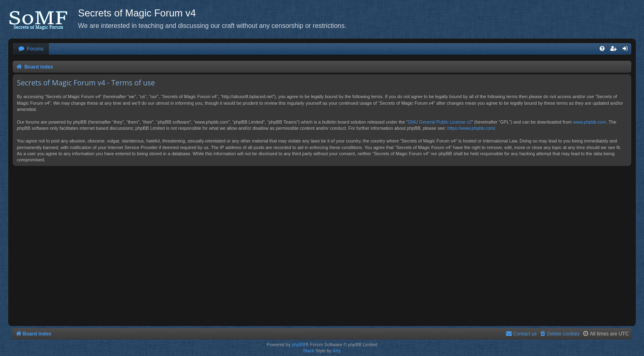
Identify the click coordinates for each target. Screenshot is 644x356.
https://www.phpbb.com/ (471, 128)
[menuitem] (31, 49)
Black (309, 351)
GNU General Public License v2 (440, 122)
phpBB (298, 345)
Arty (337, 351)
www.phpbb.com (590, 122)
